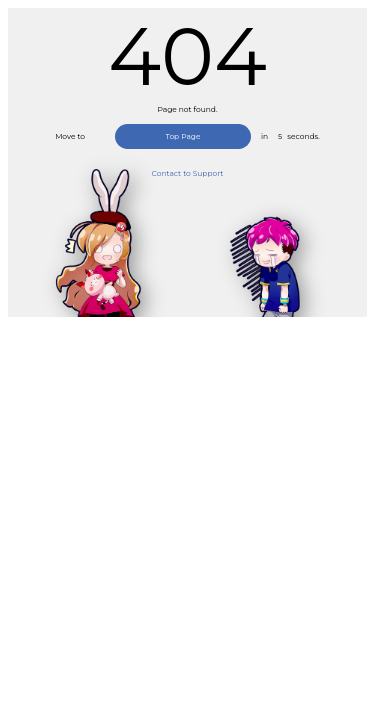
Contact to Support (188, 173)
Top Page (182, 136)
